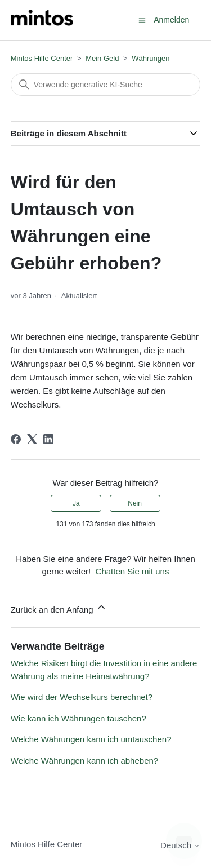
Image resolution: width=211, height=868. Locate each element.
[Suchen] (106, 85)
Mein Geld (102, 58)
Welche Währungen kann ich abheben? (84, 761)
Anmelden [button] (171, 20)
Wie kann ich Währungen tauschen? (78, 718)
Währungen (151, 58)
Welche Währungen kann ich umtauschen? (91, 739)
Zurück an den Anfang (59, 608)
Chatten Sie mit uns (133, 571)
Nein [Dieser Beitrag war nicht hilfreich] (135, 503)
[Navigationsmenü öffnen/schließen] (142, 19)
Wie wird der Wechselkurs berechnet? (82, 697)
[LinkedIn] (48, 439)
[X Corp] (32, 439)
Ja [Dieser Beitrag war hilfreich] (76, 503)
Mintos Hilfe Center (42, 58)
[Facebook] (16, 439)
